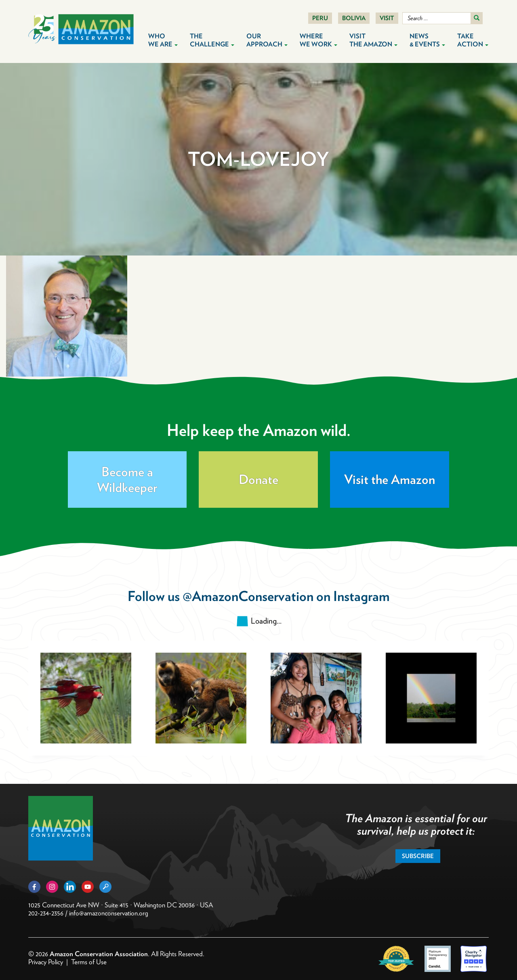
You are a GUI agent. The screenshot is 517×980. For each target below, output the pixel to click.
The (212, 40)
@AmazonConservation (248, 596)
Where (318, 40)
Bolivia (354, 18)
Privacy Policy (46, 962)
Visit (387, 18)
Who (163, 40)
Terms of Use (89, 962)
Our (267, 40)
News (427, 40)
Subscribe (418, 856)
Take (473, 40)
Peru (320, 18)
